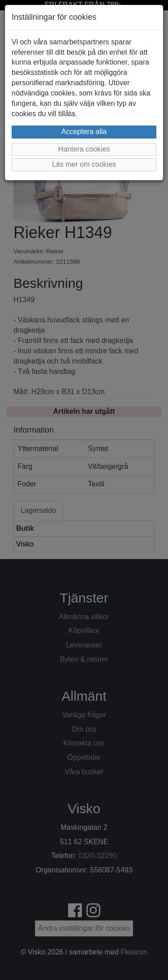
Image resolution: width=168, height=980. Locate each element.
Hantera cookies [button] (84, 149)
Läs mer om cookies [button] (84, 164)
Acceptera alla (84, 132)
